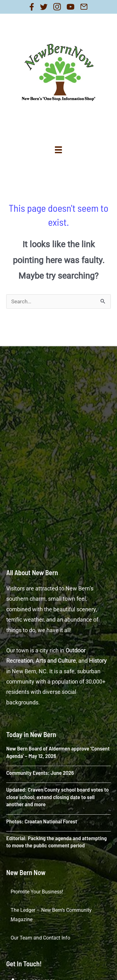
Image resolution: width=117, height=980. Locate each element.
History (98, 661)
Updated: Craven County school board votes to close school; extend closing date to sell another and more (58, 797)
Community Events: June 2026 (40, 773)
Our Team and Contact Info (40, 938)
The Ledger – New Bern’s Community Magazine (51, 915)
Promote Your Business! (37, 892)
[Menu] (58, 150)
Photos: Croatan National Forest (42, 821)
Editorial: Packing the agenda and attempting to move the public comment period (56, 842)
